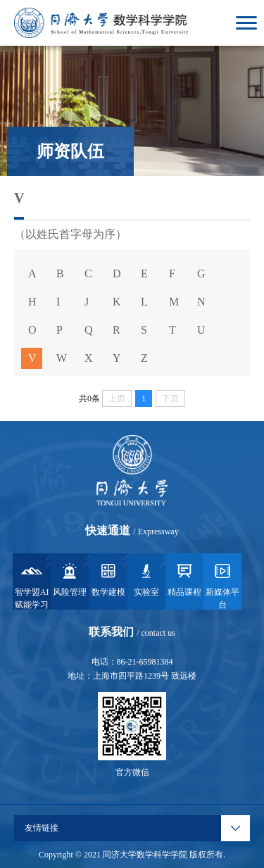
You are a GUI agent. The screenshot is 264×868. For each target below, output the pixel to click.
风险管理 (70, 579)
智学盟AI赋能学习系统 (32, 585)
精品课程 (184, 579)
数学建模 (108, 579)
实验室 (146, 579)
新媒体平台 (222, 585)
